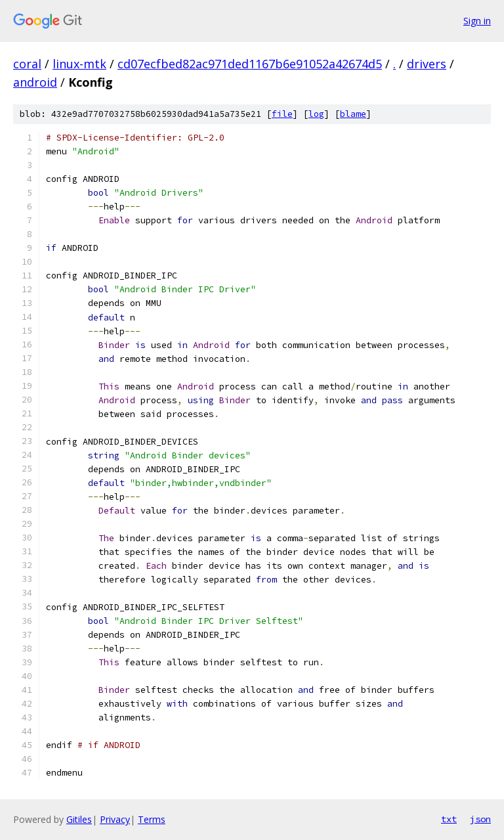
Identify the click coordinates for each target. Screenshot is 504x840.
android (35, 82)
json (480, 819)
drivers (427, 64)
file (282, 114)
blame (353, 114)
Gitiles (79, 819)
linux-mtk (79, 64)
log (316, 114)
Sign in (477, 21)
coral (27, 64)
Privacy (115, 819)
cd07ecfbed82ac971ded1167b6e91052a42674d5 (250, 64)
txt (449, 819)
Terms (152, 819)
